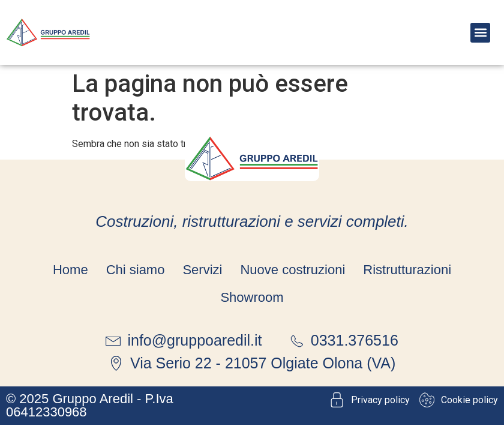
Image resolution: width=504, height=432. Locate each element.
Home (70, 270)
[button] (480, 33)
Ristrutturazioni (407, 270)
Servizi (202, 270)
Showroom (252, 297)
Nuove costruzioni (292, 270)
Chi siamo (136, 270)
